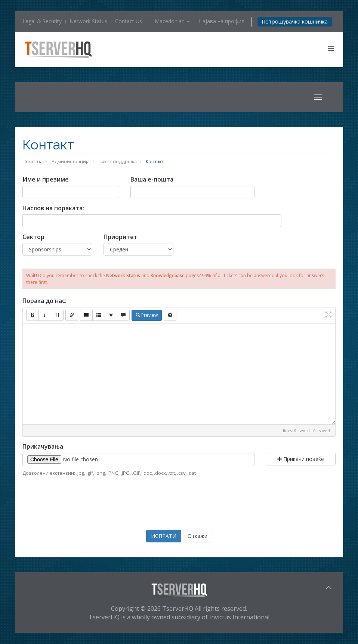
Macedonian (172, 21)
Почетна (33, 161)
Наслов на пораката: (53, 208)
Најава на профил (222, 21)
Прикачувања (43, 446)
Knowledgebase (168, 275)
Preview (147, 315)
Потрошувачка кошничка (295, 21)
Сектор (33, 237)
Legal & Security (42, 21)
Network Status (88, 21)
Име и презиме (46, 179)
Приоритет (121, 237)
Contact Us (129, 21)
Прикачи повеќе (301, 459)
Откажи (197, 536)
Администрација (71, 161)
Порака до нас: (44, 301)
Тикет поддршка (118, 161)
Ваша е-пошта (152, 179)
